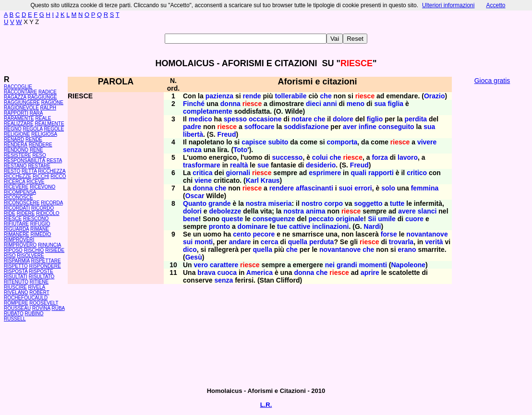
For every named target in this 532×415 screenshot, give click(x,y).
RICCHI (41, 176)
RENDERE (41, 145)
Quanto (195, 203)
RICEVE (35, 182)
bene (191, 219)
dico (190, 249)
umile (387, 219)
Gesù (194, 257)
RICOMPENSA (20, 192)
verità (434, 242)
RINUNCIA (49, 245)
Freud (227, 134)
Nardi (373, 226)
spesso (235, 119)
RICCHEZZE (18, 176)
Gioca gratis (492, 81)
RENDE (34, 139)
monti (204, 242)
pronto (219, 226)
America (260, 273)
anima (315, 211)
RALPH (48, 108)
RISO (10, 255)
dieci (314, 104)
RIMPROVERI (19, 240)
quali (358, 173)
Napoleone (408, 265)
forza (380, 157)
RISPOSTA (16, 271)
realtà (239, 165)
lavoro (408, 157)
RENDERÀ (16, 145)
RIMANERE (17, 234)
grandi (347, 265)
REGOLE (54, 129)
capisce (254, 142)
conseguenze (274, 219)
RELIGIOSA (44, 134)
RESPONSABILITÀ (24, 160)
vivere (427, 142)
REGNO (13, 129)
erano (407, 249)
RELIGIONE (17, 134)
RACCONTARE (20, 92)
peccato (321, 219)
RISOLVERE (30, 255)
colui (320, 157)
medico (200, 119)
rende (252, 96)
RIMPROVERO (20, 245)
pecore (264, 234)
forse (389, 234)
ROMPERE (16, 303)
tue (282, 226)
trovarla (401, 242)
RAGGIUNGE (42, 97)
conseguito (396, 127)
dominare (253, 226)
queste (232, 219)
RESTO (12, 171)
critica (202, 173)
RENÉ (36, 150)
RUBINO (34, 314)
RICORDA (52, 203)
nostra (256, 203)
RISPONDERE (45, 266)
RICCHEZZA (52, 171)
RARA (36, 113)
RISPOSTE (41, 271)
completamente (208, 111)
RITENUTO (16, 282)
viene (203, 180)
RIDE (10, 213)
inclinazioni (330, 226)
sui (188, 242)
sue (263, 165)
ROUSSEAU (17, 308)
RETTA (29, 171)
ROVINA (41, 308)
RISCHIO (34, 250)
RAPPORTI (16, 113)
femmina (425, 188)
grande (220, 203)
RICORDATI (17, 208)
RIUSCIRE (15, 287)
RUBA (58, 308)
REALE (43, 118)
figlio (375, 119)
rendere (282, 188)
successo (288, 157)
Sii (372, 219)
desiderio (321, 165)
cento (242, 234)
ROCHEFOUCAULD (26, 298)
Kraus (270, 180)
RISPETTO (16, 266)
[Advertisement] (492, 235)
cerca (270, 242)
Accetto (496, 5)
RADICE (48, 92)
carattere (224, 265)
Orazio (435, 96)
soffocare (260, 127)
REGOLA (32, 129)
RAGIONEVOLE (21, 108)
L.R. (266, 405)
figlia (395, 104)
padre (192, 127)
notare (302, 119)
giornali (238, 173)
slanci (427, 211)
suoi (345, 188)
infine (368, 127)
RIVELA (37, 287)
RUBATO (14, 314)
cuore (414, 219)
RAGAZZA (15, 97)
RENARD (14, 139)
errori (363, 188)
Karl (252, 180)
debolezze (225, 211)
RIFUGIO (40, 224)
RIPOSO (13, 250)
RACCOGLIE (18, 87)
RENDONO (16, 150)
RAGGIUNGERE (22, 102)
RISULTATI (16, 277)
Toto (240, 150)
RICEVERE (16, 187)
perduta (321, 242)
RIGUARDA (16, 229)
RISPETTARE (46, 261)
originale (350, 219)
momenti (373, 265)
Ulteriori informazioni (448, 5)
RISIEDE (55, 250)
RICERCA (14, 182)
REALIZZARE (19, 124)
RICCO (58, 176)
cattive (300, 226)
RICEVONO (42, 187)
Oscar (195, 196)
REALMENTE (49, 124)
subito (278, 142)
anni (330, 104)
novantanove (427, 234)
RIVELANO (16, 292)
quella (298, 242)
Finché (194, 104)
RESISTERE (18, 155)
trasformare (202, 165)
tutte (397, 203)
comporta (342, 142)
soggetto (368, 203)
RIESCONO (36, 219)
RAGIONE (52, 102)
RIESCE (13, 219)
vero (201, 265)
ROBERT (39, 292)
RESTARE (39, 166)
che (326, 96)
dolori (192, 211)
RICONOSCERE (22, 203)
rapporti (381, 173)
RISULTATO (42, 277)
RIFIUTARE (16, 224)
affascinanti (314, 188)
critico (417, 173)
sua (380, 104)
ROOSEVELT (44, 303)
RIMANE (40, 229)
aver (350, 127)
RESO (39, 155)
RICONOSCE (18, 197)
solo (388, 188)
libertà (193, 134)
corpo (333, 203)
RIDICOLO (48, 213)
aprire (370, 273)
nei (330, 265)
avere (407, 211)
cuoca (227, 273)
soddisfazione (306, 127)
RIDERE (26, 213)
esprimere (325, 173)
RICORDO (42, 208)
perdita (416, 119)
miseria (280, 203)
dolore (343, 119)
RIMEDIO (41, 234)
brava (206, 273)
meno (356, 104)
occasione (265, 119)
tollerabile (290, 96)
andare (240, 242)
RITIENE (39, 282)
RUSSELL (15, 319)
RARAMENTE (19, 118)
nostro (312, 203)
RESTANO (15, 166)
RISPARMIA (17, 261)
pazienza (219, 96)
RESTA (54, 160)
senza (192, 150)
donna (230, 104)
